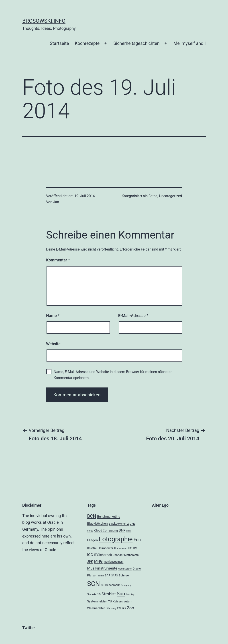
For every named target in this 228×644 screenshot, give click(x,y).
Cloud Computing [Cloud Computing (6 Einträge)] (106, 530)
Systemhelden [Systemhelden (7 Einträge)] (97, 601)
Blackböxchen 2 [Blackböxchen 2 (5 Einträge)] (119, 524)
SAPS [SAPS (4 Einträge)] (115, 576)
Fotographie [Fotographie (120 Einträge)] (116, 539)
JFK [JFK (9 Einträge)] (90, 562)
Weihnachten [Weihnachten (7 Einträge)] (96, 608)
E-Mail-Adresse (133, 316)
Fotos (153, 196)
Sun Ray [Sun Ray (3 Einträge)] (130, 595)
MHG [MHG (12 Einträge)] (98, 561)
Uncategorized (170, 196)
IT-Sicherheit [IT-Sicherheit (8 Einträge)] (103, 555)
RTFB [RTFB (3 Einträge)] (101, 576)
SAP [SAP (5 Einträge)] (108, 575)
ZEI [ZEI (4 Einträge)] (119, 608)
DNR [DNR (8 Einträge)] (122, 530)
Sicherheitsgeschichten (136, 43)
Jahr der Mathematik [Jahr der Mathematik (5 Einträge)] (126, 555)
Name (53, 316)
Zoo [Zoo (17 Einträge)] (130, 608)
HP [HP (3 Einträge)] (130, 548)
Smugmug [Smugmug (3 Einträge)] (126, 585)
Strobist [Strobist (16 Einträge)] (109, 594)
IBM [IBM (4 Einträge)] (135, 548)
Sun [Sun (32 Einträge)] (121, 594)
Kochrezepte (87, 43)
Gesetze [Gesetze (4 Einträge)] (92, 548)
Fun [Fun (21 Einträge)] (137, 540)
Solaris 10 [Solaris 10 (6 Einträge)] (94, 594)
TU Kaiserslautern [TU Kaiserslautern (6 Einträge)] (120, 601)
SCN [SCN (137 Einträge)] (93, 584)
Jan (56, 202)
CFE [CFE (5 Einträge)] (132, 524)
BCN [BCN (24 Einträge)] (92, 516)
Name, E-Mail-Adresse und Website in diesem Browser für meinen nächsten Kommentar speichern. (113, 375)
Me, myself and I (190, 43)
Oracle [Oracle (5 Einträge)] (137, 569)
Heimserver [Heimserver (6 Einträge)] (106, 548)
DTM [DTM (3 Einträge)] (129, 531)
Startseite (59, 43)
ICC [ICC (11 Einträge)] (90, 555)
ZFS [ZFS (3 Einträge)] (124, 609)
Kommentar (58, 260)
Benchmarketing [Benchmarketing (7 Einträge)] (109, 517)
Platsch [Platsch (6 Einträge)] (92, 575)
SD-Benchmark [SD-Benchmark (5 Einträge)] (110, 585)
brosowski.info (44, 21)
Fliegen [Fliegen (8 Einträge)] (92, 540)
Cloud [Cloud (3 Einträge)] (90, 531)
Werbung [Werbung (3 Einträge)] (111, 609)
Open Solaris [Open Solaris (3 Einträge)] (125, 569)
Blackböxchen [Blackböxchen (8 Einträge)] (97, 524)
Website (53, 344)
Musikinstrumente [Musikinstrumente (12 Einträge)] (102, 568)
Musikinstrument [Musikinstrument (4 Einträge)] (113, 562)
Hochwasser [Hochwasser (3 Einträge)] (121, 548)
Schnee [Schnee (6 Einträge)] (124, 575)
